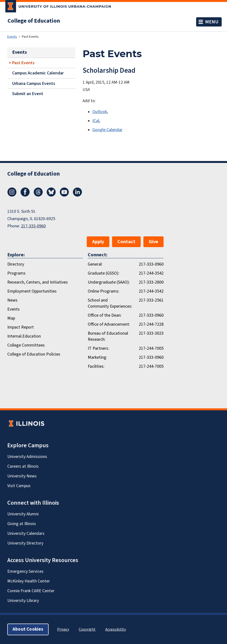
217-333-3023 (151, 333)
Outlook (100, 112)
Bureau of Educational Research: (108, 336)
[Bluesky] (51, 195)
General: (95, 264)
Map (11, 318)
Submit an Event (28, 94)
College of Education (34, 21)
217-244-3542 (151, 273)
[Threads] (38, 195)
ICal (96, 121)
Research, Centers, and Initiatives (38, 282)
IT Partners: (98, 348)
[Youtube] (64, 195)
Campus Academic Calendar (38, 73)
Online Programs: (104, 291)
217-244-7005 (151, 348)
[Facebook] (25, 195)
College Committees (26, 345)
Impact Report (21, 327)
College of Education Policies (34, 354)
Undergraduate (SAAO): (109, 282)
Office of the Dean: (105, 315)
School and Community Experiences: (110, 303)
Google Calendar (107, 130)
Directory (16, 264)
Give (153, 242)
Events (12, 37)
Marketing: (97, 357)
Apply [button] (98, 242)
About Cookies (28, 629)
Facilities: (96, 366)
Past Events (23, 63)
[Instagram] (12, 195)
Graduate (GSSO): (104, 273)
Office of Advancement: (109, 324)
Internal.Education (24, 336)
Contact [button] (126, 242)
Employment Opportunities (32, 291)
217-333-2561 (151, 300)
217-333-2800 (151, 282)
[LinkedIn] (78, 195)
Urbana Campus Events (34, 84)
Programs (16, 273)
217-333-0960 (33, 226)
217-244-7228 (151, 324)
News (12, 300)
